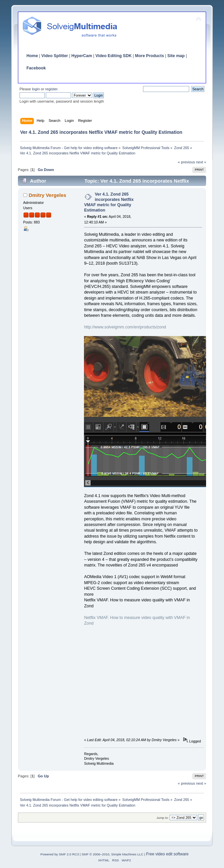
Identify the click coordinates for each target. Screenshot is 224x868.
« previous (187, 162)
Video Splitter (55, 56)
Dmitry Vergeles (47, 195)
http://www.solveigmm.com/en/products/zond (125, 327)
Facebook (36, 68)
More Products (149, 56)
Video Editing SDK (113, 56)
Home (32, 56)
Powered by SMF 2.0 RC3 (60, 854)
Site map (176, 56)
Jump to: (163, 818)
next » (201, 162)
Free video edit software (167, 854)
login (36, 89)
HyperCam (82, 56)
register (51, 89)
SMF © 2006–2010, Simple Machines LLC (112, 854)
